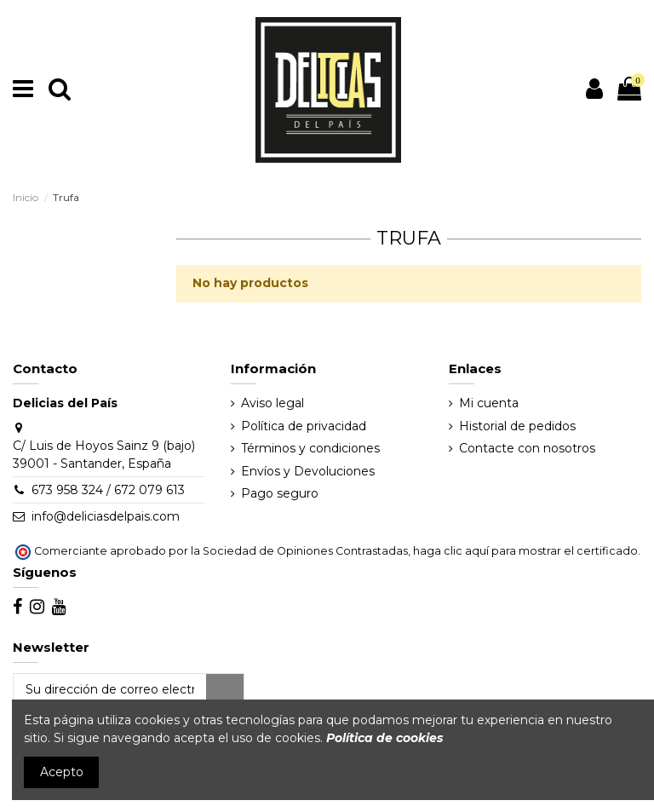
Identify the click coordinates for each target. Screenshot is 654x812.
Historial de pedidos (517, 426)
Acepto (62, 772)
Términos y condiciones (310, 448)
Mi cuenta (489, 403)
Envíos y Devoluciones (308, 471)
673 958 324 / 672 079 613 (108, 490)
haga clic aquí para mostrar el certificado (525, 551)
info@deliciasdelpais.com (106, 516)
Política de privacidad (304, 426)
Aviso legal (272, 403)
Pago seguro (280, 493)
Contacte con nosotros (527, 448)
